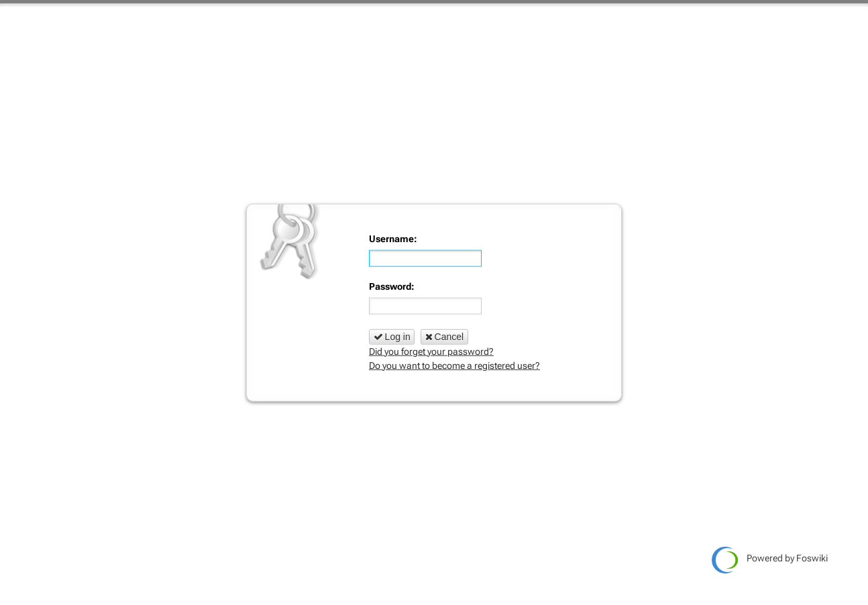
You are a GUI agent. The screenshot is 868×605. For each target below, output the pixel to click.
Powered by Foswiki (770, 560)
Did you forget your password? (431, 351)
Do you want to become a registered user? (454, 365)
